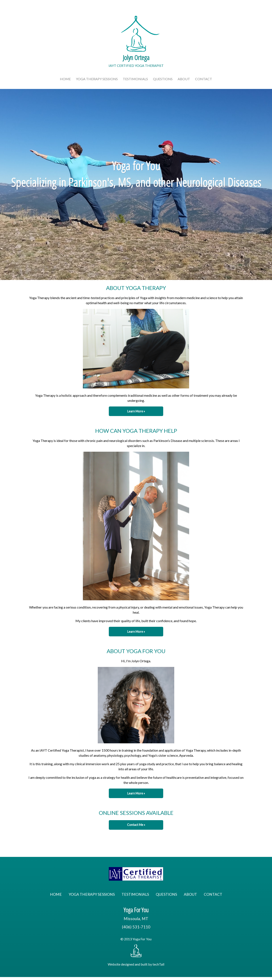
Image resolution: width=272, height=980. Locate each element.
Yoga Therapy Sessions (97, 79)
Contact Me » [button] (136, 825)
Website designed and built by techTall (136, 964)
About (184, 79)
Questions (163, 79)
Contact (204, 79)
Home (65, 79)
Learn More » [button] (136, 411)
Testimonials (135, 79)
